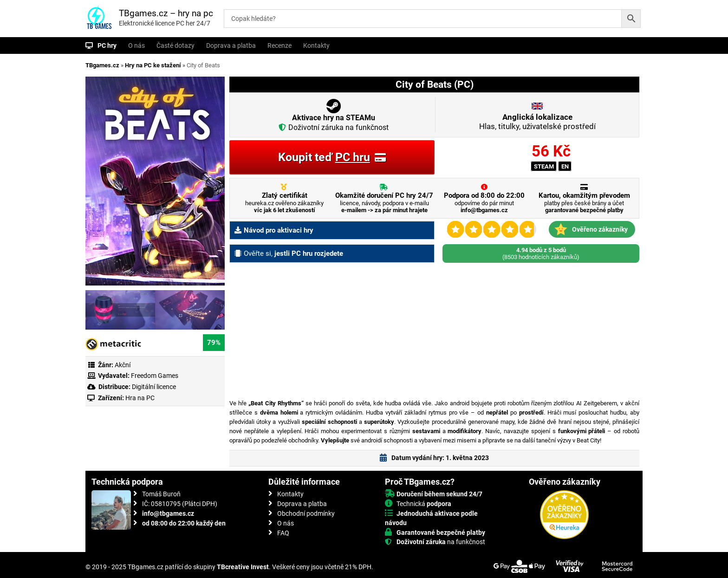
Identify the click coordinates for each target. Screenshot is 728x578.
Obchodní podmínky (306, 513)
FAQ (283, 533)
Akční (123, 365)
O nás (136, 45)
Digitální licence (153, 387)
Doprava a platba (231, 45)
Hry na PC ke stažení (153, 65)
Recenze (279, 45)
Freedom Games (155, 376)
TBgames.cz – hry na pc (166, 13)
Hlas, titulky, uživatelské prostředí (537, 122)
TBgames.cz (102, 65)
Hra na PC (139, 398)
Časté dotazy (175, 45)
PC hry (107, 45)
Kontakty (316, 45)
